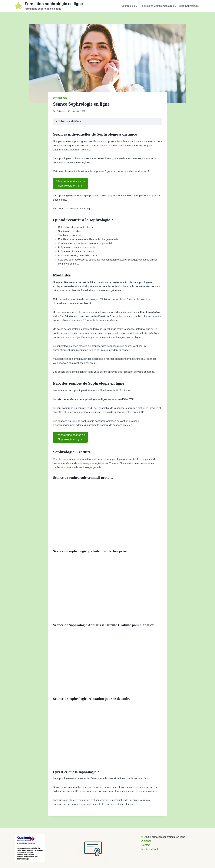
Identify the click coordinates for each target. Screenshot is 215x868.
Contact (146, 845)
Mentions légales (151, 849)
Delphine (61, 111)
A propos (146, 841)
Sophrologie (60, 98)
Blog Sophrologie (189, 6)
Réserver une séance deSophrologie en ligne (70, 183)
